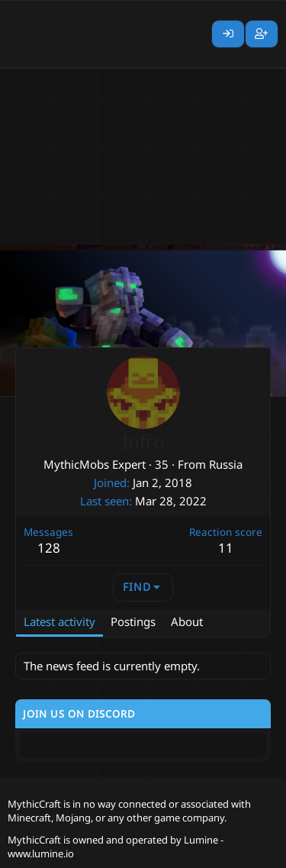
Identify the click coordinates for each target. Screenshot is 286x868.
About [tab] (187, 621)
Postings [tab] (133, 621)
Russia (226, 464)
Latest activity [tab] (59, 621)
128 (49, 548)
